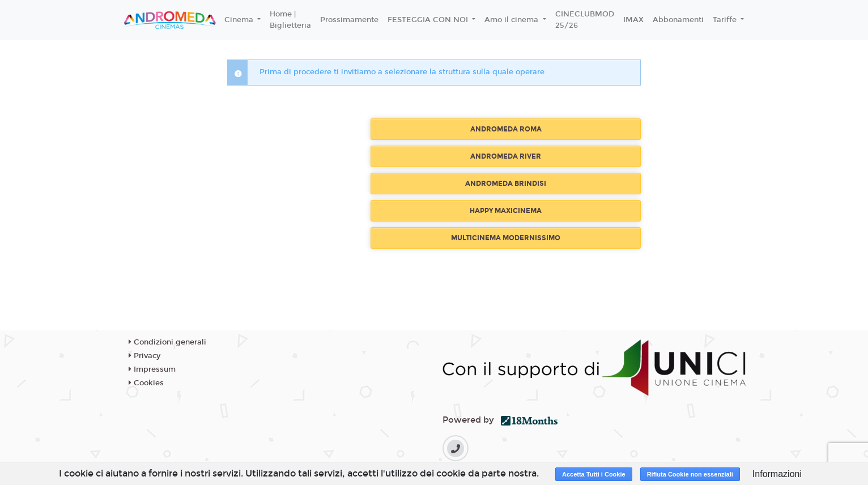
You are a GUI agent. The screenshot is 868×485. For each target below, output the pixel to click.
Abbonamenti (678, 20)
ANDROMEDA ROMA (506, 129)
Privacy (144, 356)
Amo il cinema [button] (512, 20)
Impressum (152, 369)
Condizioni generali (167, 342)
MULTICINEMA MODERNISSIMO (506, 238)
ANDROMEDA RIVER (506, 156)
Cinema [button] (240, 20)
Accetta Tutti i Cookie (594, 474)
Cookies (146, 383)
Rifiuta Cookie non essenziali (690, 474)
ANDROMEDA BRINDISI (506, 184)
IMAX (633, 20)
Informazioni (777, 474)
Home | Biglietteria (290, 20)
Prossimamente (349, 20)
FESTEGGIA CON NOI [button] (429, 20)
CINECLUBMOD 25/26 (585, 20)
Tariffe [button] (726, 20)
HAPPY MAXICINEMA (506, 211)
